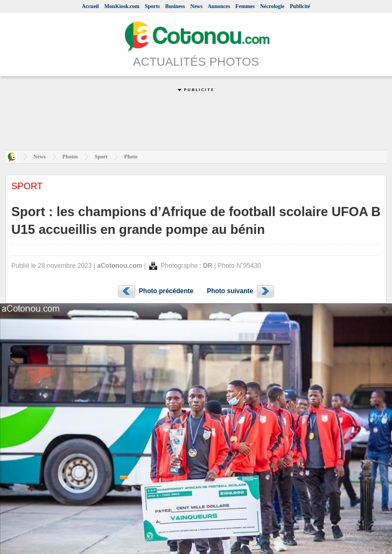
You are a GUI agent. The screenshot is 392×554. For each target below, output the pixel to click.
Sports (152, 6)
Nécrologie (272, 6)
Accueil (90, 6)
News (196, 6)
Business (175, 6)
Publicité (300, 6)
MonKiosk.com (122, 6)
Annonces (219, 6)
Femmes (245, 6)
